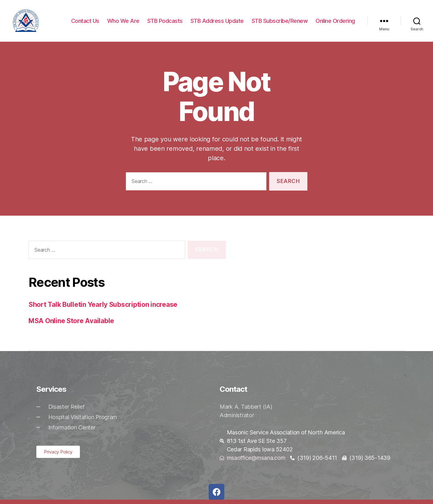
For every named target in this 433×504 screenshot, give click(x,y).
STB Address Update (217, 23)
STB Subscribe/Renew (280, 23)
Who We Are (123, 23)
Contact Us (85, 23)
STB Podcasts (165, 23)
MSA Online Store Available (71, 325)
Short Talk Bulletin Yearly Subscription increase (103, 309)
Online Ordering (335, 23)
